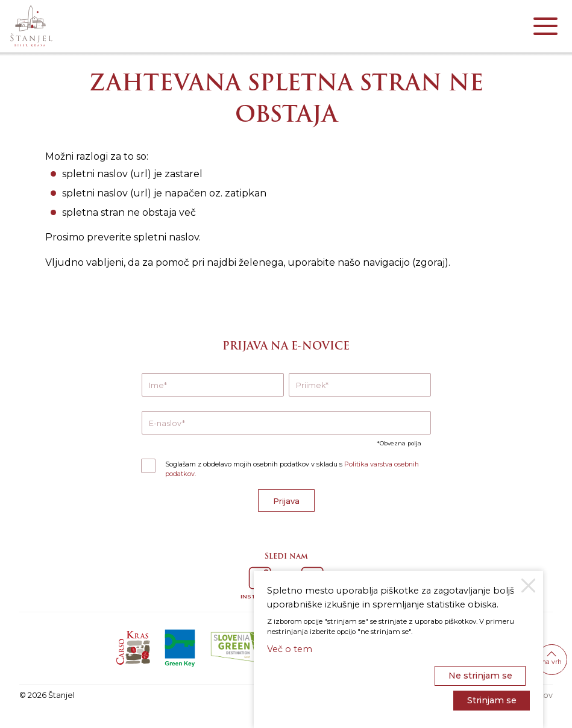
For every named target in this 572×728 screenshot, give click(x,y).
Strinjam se (492, 700)
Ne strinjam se (480, 676)
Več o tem (290, 649)
